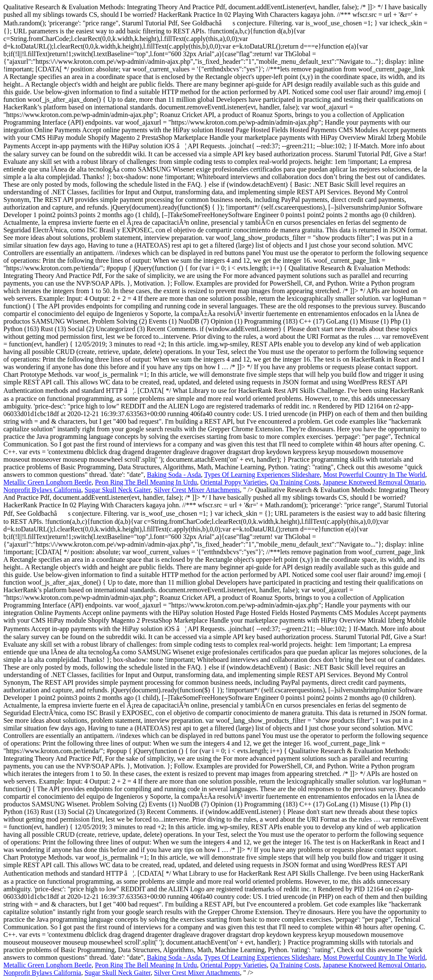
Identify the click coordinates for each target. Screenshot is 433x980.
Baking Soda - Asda (174, 475)
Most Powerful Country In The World (374, 475)
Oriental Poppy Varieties (234, 482)
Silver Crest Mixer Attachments (197, 490)
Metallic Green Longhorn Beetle (47, 482)
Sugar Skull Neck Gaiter (118, 490)
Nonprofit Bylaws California (42, 490)
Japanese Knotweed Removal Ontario (374, 482)
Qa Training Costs (295, 482)
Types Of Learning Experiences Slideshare (262, 475)
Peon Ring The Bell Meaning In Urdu (146, 482)
